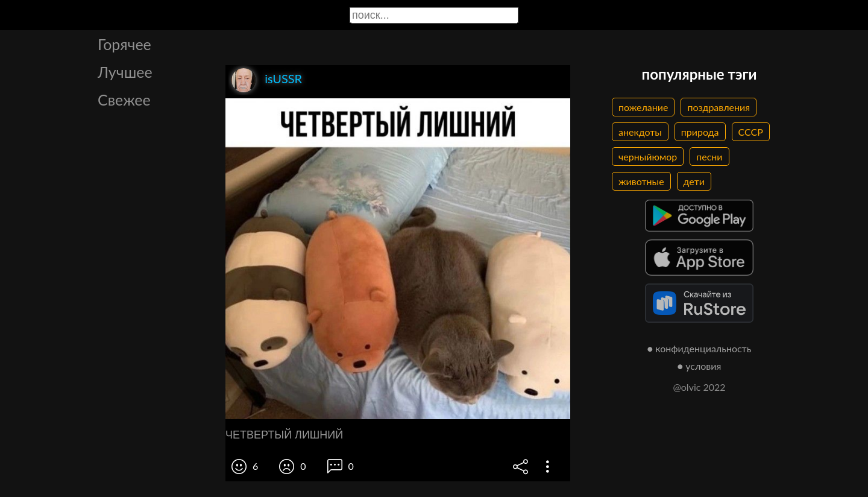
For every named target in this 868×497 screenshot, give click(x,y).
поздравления (719, 107)
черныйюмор (648, 157)
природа (700, 132)
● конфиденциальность (700, 348)
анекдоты (640, 132)
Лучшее (125, 72)
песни (709, 157)
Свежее (124, 100)
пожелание (643, 107)
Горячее (124, 44)
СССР (751, 132)
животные (641, 181)
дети (694, 181)
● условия (700, 366)
